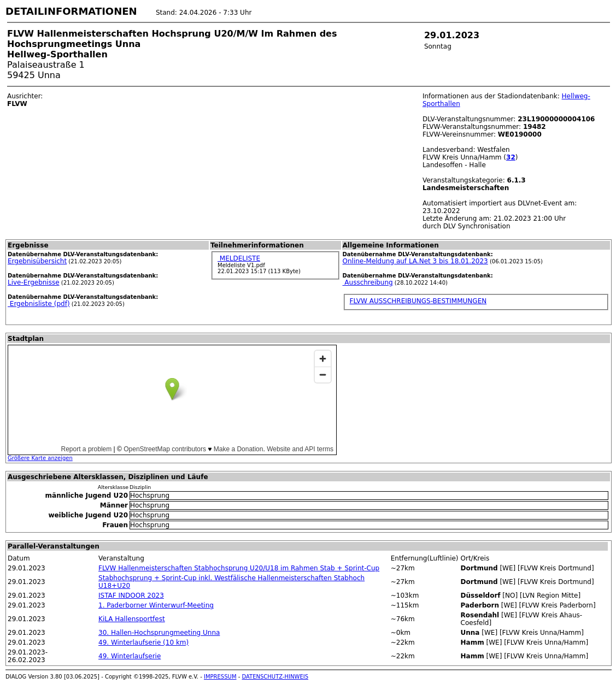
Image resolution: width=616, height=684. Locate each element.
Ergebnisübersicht (37, 261)
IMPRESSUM (220, 677)
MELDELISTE (239, 258)
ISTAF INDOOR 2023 (131, 595)
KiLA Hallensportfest (132, 619)
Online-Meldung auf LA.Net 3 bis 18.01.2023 (415, 261)
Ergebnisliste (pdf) (39, 304)
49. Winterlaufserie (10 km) (143, 642)
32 (511, 157)
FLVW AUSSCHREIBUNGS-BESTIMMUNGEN (418, 301)
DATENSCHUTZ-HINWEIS (275, 677)
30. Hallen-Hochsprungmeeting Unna (159, 633)
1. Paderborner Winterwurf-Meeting (156, 605)
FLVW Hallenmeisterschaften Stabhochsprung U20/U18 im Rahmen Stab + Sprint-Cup (239, 568)
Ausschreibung (368, 282)
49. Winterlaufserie (130, 656)
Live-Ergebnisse (34, 282)
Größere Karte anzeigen (40, 458)
